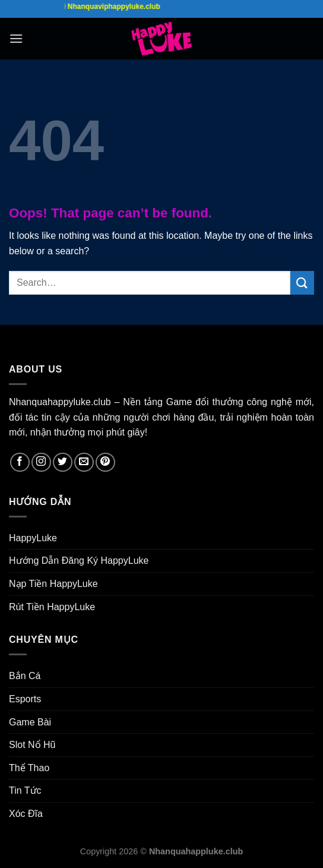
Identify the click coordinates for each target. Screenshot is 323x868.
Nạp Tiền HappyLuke (53, 584)
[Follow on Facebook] (20, 463)
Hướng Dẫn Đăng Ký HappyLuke (79, 561)
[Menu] (16, 38)
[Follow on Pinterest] (105, 463)
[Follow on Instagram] (41, 463)
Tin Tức (25, 790)
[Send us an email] (84, 463)
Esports (25, 699)
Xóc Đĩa (26, 814)
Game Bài (30, 722)
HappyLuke (33, 538)
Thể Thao (29, 768)
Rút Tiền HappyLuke (52, 607)
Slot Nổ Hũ (32, 745)
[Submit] (302, 283)
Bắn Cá (25, 676)
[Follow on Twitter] (63, 463)
